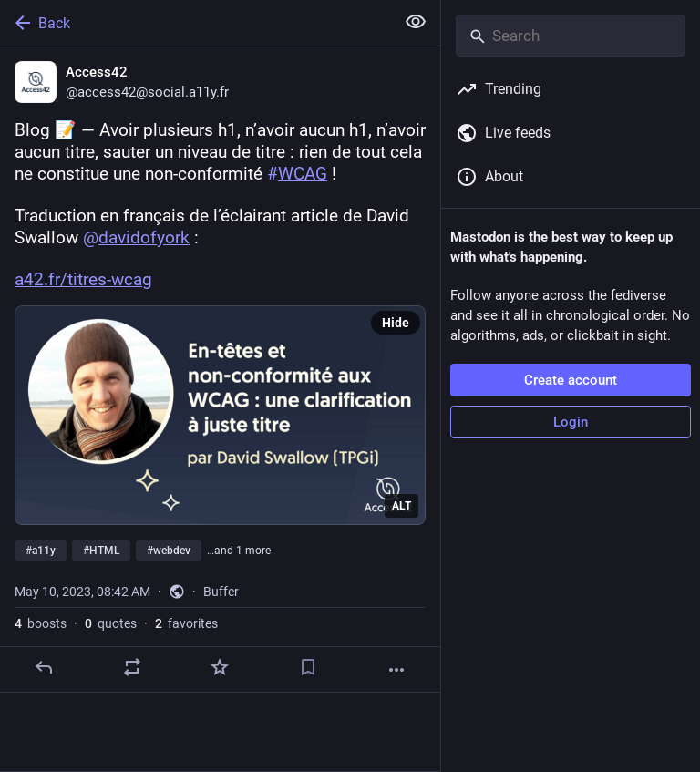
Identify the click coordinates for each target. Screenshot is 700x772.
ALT (401, 506)
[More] (396, 670)
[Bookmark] (308, 667)
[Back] (196, 23)
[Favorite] (220, 667)
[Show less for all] (416, 22)
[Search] (571, 36)
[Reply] (44, 667)
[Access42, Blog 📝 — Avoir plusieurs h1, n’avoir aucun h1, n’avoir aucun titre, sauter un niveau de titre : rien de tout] (220, 370)
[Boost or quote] (132, 667)
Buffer (221, 592)
